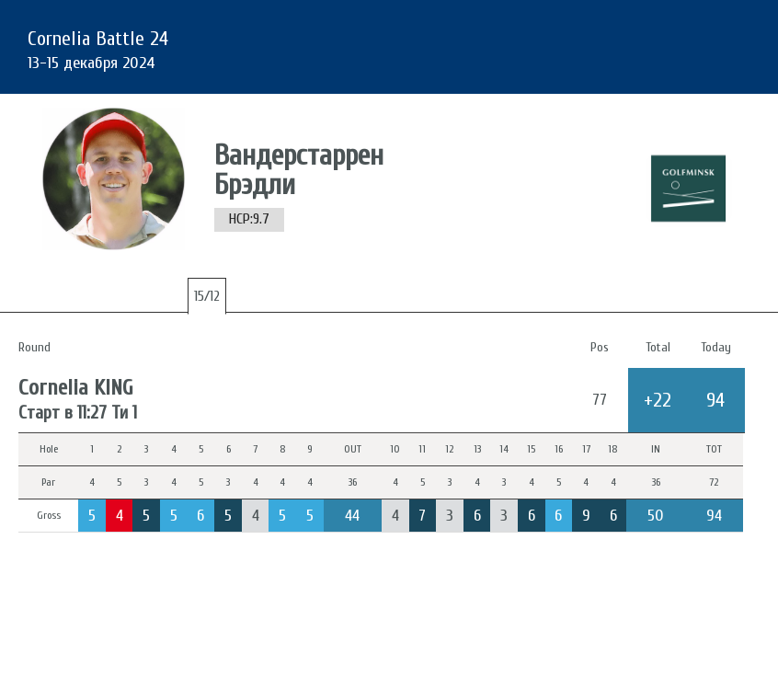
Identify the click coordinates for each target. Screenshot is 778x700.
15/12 (207, 296)
